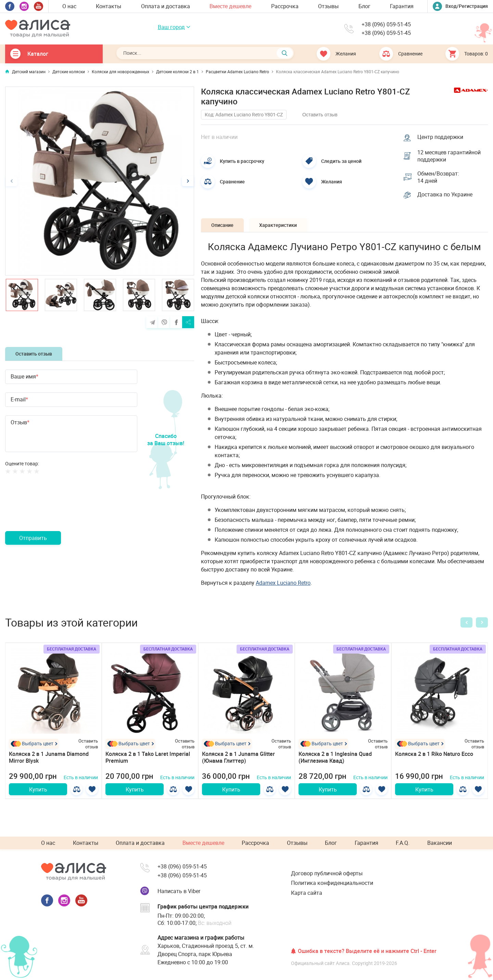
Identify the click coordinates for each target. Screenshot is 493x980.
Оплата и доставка (166, 6)
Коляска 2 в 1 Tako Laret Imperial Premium (148, 757)
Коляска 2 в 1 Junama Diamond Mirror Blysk (49, 757)
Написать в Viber (179, 891)
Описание (222, 225)
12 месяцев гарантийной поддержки (449, 156)
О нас (69, 6)
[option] (100, 181)
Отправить (33, 538)
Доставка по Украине (445, 195)
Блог (364, 6)
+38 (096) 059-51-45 (386, 24)
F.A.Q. (403, 843)
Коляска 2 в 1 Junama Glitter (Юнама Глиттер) (238, 757)
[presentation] (57, 511)
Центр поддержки (440, 137)
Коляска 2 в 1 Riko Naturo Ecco (434, 754)
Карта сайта (307, 893)
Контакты (109, 6)
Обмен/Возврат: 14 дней (438, 177)
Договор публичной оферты (327, 873)
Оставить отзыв (34, 354)
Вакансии (440, 843)
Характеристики (278, 225)
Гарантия (402, 6)
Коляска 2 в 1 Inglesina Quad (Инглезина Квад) (335, 757)
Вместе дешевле (230, 6)
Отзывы (328, 6)
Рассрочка (285, 6)
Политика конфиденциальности (332, 883)
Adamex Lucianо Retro (283, 583)
